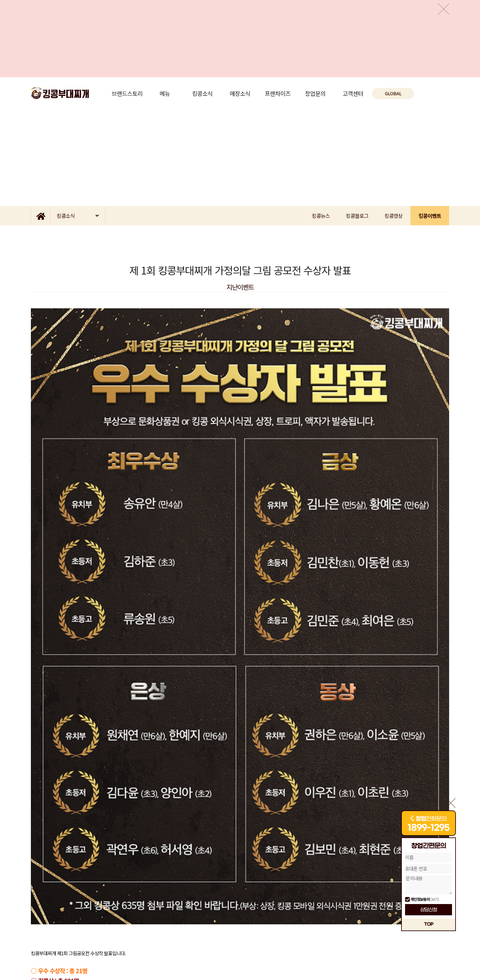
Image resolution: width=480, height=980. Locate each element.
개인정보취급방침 (45, 943)
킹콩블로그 (357, 216)
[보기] (435, 899)
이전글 (55, 859)
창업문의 (315, 93)
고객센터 (353, 93)
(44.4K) (83, 802)
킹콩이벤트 (430, 216)
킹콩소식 (202, 93)
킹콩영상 (393, 216)
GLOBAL (393, 93)
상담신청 (429, 910)
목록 (240, 859)
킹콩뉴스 (321, 216)
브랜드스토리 (127, 93)
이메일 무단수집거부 (78, 943)
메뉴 (165, 93)
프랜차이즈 (278, 93)
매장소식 (240, 93)
